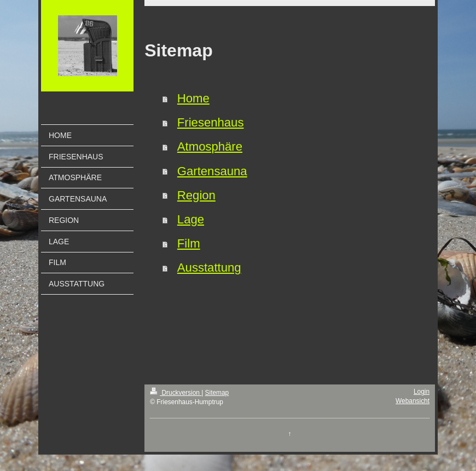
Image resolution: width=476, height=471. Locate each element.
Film (189, 243)
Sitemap (217, 393)
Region (196, 195)
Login (422, 392)
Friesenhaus (211, 122)
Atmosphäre (210, 147)
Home (193, 98)
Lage (191, 219)
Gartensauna (212, 171)
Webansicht (413, 401)
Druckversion (176, 393)
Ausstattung (209, 268)
